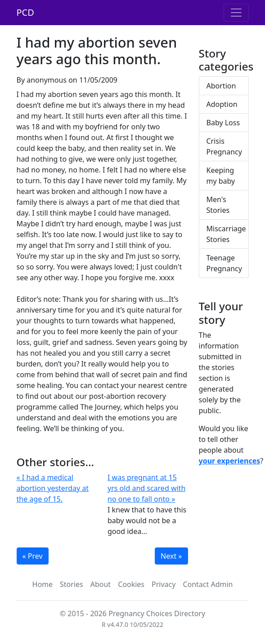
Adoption (222, 104)
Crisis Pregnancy (224, 146)
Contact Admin (208, 584)
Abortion (221, 86)
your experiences (230, 461)
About (101, 584)
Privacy (164, 584)
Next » (171, 556)
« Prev (33, 556)
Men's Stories (218, 205)
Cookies (131, 584)
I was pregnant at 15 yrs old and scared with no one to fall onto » (146, 488)
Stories (72, 584)
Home (43, 584)
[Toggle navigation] (236, 13)
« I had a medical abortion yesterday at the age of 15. (53, 488)
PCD (25, 12)
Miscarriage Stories (226, 234)
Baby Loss (223, 123)
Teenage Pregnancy (224, 263)
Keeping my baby (221, 176)
